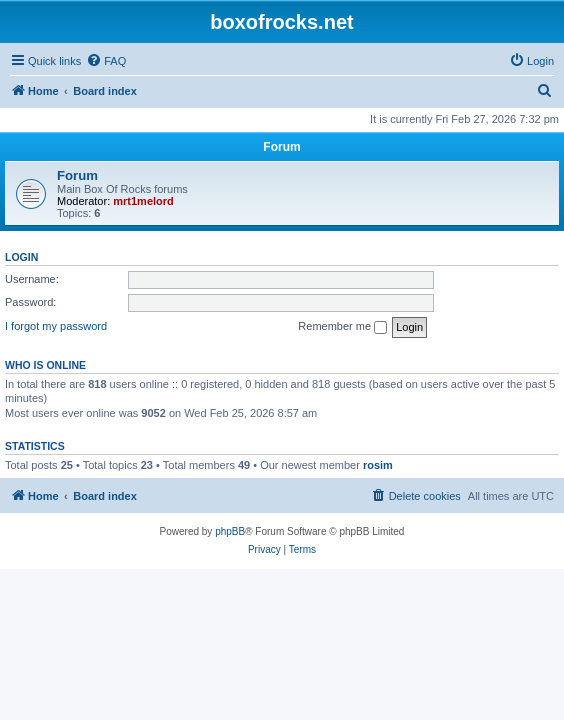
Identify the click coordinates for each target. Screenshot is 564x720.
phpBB (230, 531)
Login (21, 257)
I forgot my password (56, 326)
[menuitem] (106, 61)
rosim (378, 465)
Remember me (342, 327)
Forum (77, 175)
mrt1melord (143, 201)
